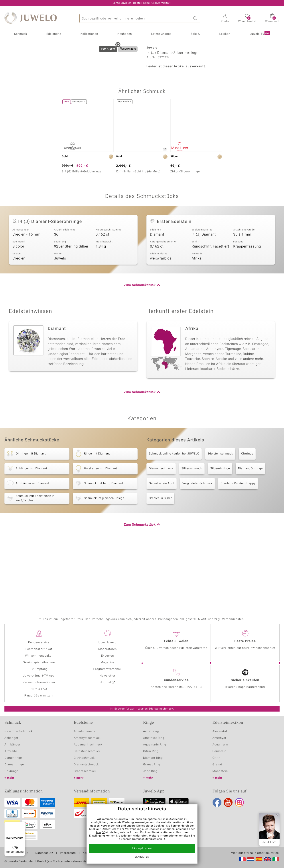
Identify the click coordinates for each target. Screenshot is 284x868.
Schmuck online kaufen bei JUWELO (174, 516)
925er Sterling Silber (71, 309)
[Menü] (22, 824)
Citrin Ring (151, 751)
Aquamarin (220, 745)
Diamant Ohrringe (250, 531)
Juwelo (60, 321)
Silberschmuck (192, 531)
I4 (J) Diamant (204, 297)
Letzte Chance (161, 34)
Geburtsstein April (162, 546)
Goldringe (11, 771)
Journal (106, 682)
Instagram (239, 802)
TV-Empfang (39, 669)
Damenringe (13, 758)
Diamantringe (14, 765)
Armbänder (12, 745)
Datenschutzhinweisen (147, 839)
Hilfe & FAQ (39, 689)
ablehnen (182, 829)
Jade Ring (150, 771)
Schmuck (21, 34)
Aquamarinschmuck (88, 745)
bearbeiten (142, 857)
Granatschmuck (85, 771)
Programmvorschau (107, 669)
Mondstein (220, 771)
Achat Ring (151, 731)
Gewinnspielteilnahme (39, 662)
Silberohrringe (220, 531)
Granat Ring (152, 765)
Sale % (195, 34)
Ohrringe (247, 516)
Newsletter (107, 676)
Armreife (11, 751)
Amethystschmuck (87, 738)
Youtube (228, 802)
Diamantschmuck (161, 531)
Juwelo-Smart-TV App (39, 676)
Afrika (197, 321)
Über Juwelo (107, 643)
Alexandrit (220, 731)
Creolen (19, 321)
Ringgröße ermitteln (39, 696)
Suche (196, 18)
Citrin (217, 758)
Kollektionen (89, 34)
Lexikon (225, 34)
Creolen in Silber (160, 561)
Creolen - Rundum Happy (238, 546)
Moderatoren (108, 649)
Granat (217, 765)
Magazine (107, 662)
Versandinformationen (39, 682)
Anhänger (11, 738)
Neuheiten (125, 34)
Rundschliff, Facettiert (210, 309)
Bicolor (18, 309)
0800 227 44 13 (191, 687)
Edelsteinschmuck (220, 516)
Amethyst (219, 738)
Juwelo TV (260, 34)
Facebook (217, 802)
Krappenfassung (247, 309)
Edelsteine (54, 34)
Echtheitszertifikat (39, 649)
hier (99, 833)
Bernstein (219, 751)
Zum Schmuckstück (140, 348)
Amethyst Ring (154, 738)
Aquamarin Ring (155, 745)
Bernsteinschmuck (87, 751)
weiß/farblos (161, 321)
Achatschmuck (85, 731)
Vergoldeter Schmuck (197, 546)
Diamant (157, 297)
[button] (225, 19)
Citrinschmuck (84, 758)
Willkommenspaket (39, 656)
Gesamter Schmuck (19, 731)
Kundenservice (39, 643)
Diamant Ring (153, 758)
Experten (108, 656)
